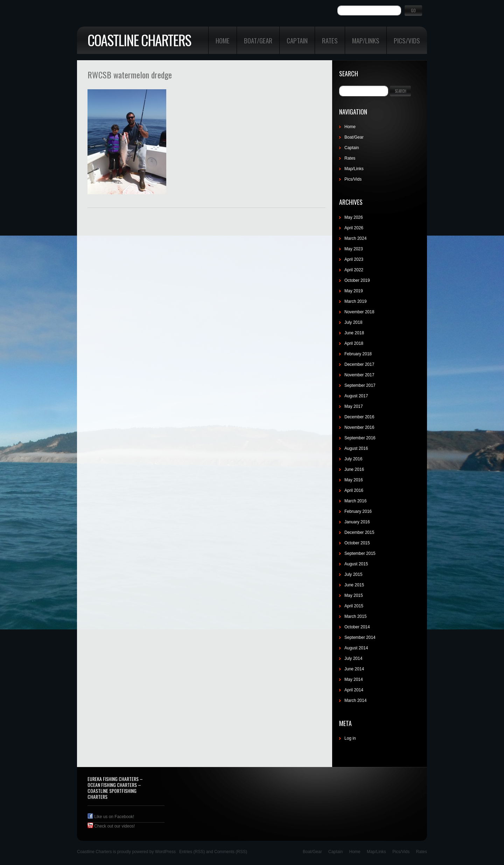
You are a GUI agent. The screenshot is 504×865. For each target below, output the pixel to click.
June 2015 (354, 585)
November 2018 (359, 312)
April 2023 (354, 259)
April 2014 (354, 690)
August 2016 (356, 448)
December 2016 (359, 417)
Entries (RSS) (192, 852)
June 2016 (354, 469)
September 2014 (360, 637)
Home (223, 40)
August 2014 (356, 648)
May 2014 (354, 679)
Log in (350, 738)
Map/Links (366, 40)
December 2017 (359, 364)
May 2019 (354, 291)
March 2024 (355, 238)
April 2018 (354, 343)
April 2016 (354, 490)
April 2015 (354, 606)
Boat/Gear (258, 40)
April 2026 (354, 228)
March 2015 (355, 616)
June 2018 (354, 333)
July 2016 (353, 459)
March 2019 (355, 301)
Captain (297, 40)
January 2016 (357, 522)
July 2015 (353, 574)
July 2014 (353, 658)
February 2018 (358, 354)
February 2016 (358, 511)
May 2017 (354, 406)
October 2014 (357, 627)
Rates (330, 40)
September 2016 (360, 438)
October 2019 (357, 280)
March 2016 (355, 501)
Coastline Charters (139, 40)
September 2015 (360, 553)
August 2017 (356, 396)
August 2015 (356, 564)
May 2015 (354, 595)
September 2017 (360, 385)
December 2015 (359, 532)
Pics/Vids (407, 40)
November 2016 (359, 427)
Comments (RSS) (231, 852)
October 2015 (357, 543)
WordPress (165, 852)
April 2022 (354, 270)
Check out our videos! (111, 826)
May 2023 (354, 249)
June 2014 (354, 669)
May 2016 (354, 480)
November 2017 (359, 375)
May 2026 (354, 217)
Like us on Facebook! (111, 817)
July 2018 (353, 322)
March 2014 (355, 700)
